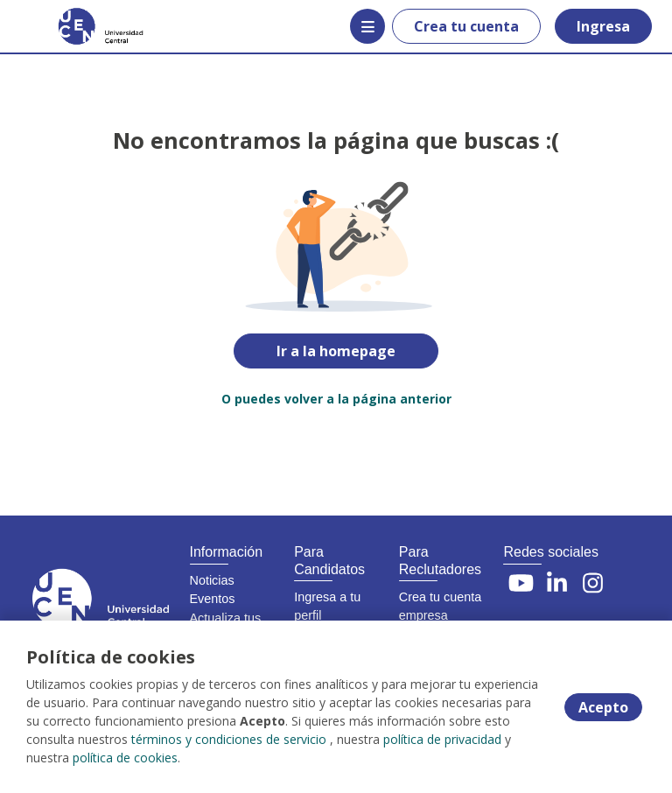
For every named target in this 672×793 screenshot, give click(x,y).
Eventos (213, 599)
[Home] (76, 26)
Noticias (212, 580)
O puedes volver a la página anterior (336, 399)
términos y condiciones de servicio (229, 739)
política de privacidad (442, 739)
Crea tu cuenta (466, 26)
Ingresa (603, 26)
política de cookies (125, 758)
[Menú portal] (367, 26)
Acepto (603, 707)
